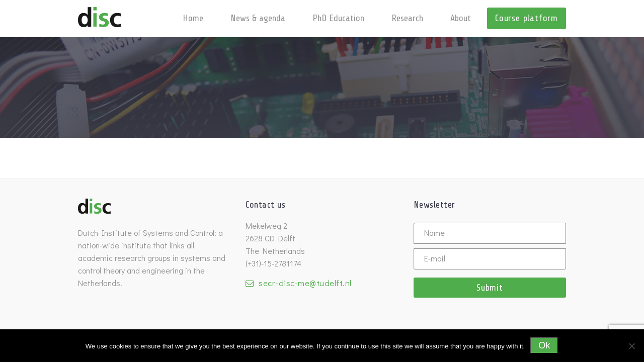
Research (407, 18)
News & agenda (258, 18)
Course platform (527, 18)
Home (193, 18)
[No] (631, 346)
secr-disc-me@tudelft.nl (305, 283)
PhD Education (338, 18)
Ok (544, 345)
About (461, 18)
